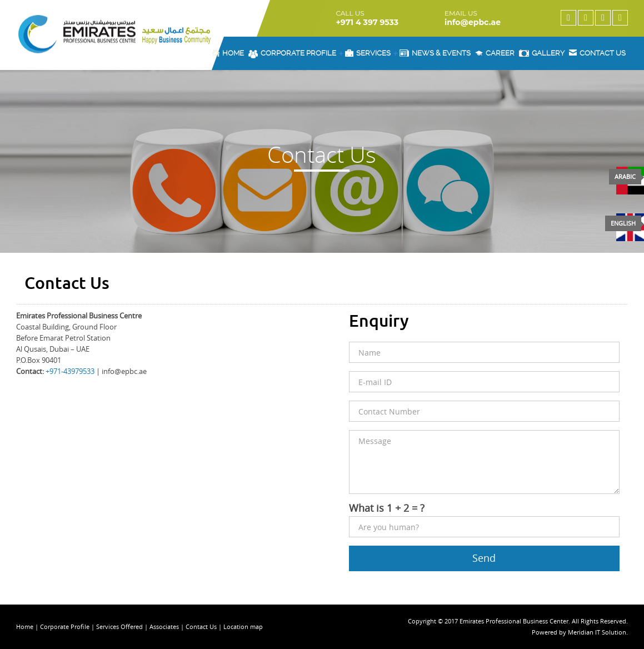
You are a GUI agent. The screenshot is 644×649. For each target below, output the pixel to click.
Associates (164, 626)
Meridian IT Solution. (598, 632)
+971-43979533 (70, 371)
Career (495, 53)
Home (228, 53)
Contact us (597, 53)
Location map (243, 626)
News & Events (435, 53)
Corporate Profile (296, 53)
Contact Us (202, 626)
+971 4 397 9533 (367, 22)
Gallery (542, 53)
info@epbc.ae (473, 22)
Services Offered (119, 626)
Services (371, 53)
